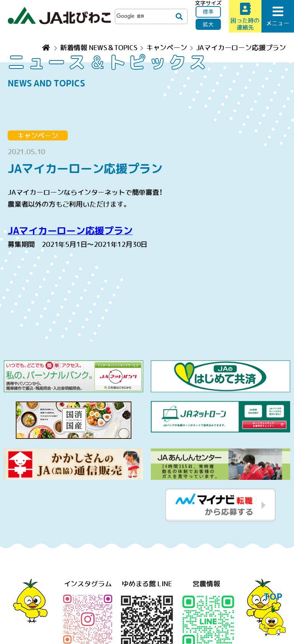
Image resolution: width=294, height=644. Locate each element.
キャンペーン (38, 135)
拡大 (208, 24)
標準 (208, 11)
